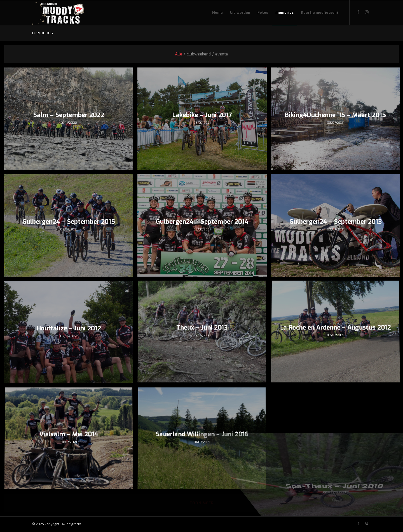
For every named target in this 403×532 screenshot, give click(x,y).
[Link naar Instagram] (367, 12)
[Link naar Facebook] (358, 12)
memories (43, 33)
